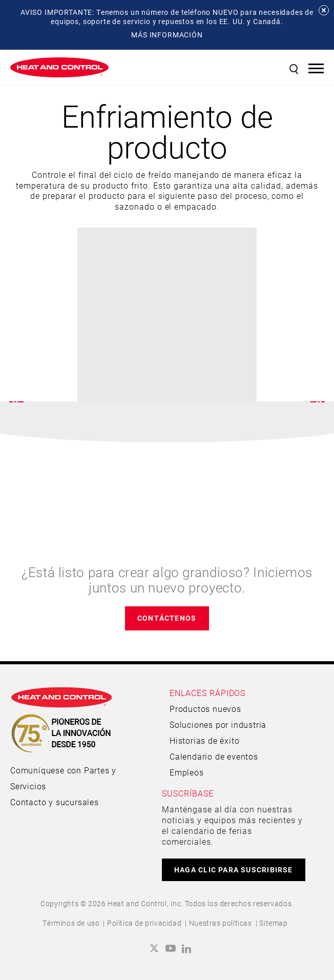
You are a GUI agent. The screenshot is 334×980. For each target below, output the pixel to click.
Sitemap (273, 923)
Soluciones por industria (218, 724)
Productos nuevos (205, 709)
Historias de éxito (204, 740)
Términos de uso (71, 923)
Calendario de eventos (214, 756)
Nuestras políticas (221, 923)
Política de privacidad (144, 923)
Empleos (187, 772)
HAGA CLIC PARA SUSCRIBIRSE (234, 870)
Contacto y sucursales (55, 802)
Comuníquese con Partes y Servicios (63, 778)
